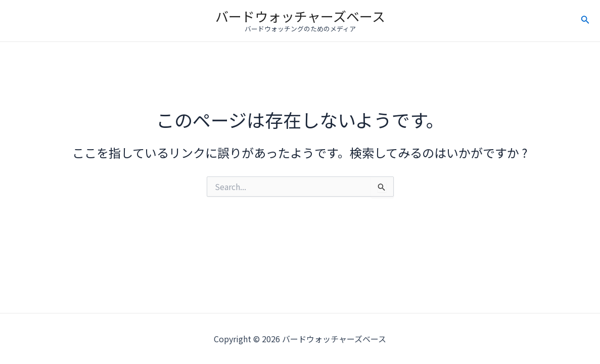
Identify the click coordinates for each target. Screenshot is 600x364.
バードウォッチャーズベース (300, 16)
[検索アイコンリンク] (585, 21)
